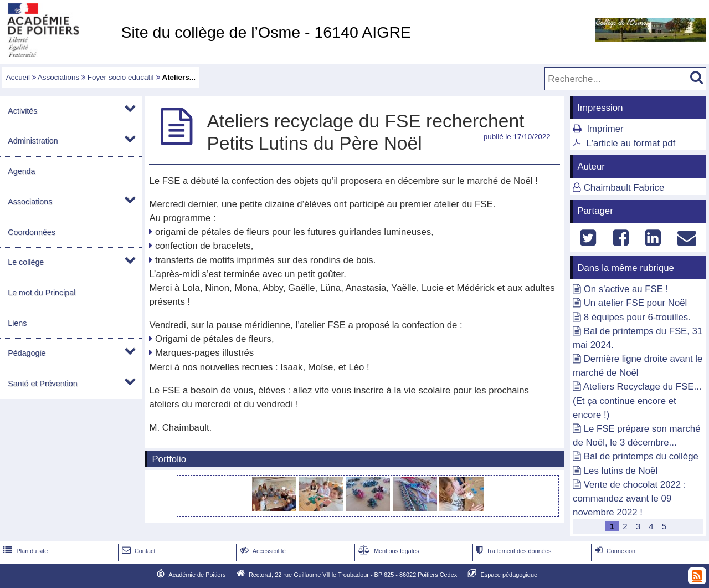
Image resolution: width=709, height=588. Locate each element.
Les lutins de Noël (621, 471)
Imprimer (605, 129)
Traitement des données (513, 551)
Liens (17, 323)
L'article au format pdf (631, 143)
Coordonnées (32, 232)
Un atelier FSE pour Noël (636, 303)
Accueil (18, 77)
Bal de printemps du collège (641, 456)
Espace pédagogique (509, 574)
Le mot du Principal (42, 293)
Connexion (614, 551)
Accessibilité (262, 551)
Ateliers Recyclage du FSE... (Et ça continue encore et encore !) (637, 400)
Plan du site (24, 551)
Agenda (21, 171)
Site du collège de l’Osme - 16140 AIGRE (266, 32)
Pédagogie (27, 353)
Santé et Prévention (42, 384)
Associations (58, 77)
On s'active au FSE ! (626, 289)
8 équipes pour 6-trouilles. (637, 317)
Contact (138, 551)
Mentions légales (388, 551)
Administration (33, 141)
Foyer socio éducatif (121, 77)
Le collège (26, 262)
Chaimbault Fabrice (624, 188)
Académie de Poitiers (197, 574)
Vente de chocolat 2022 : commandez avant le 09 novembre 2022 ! (629, 498)
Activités (22, 111)
